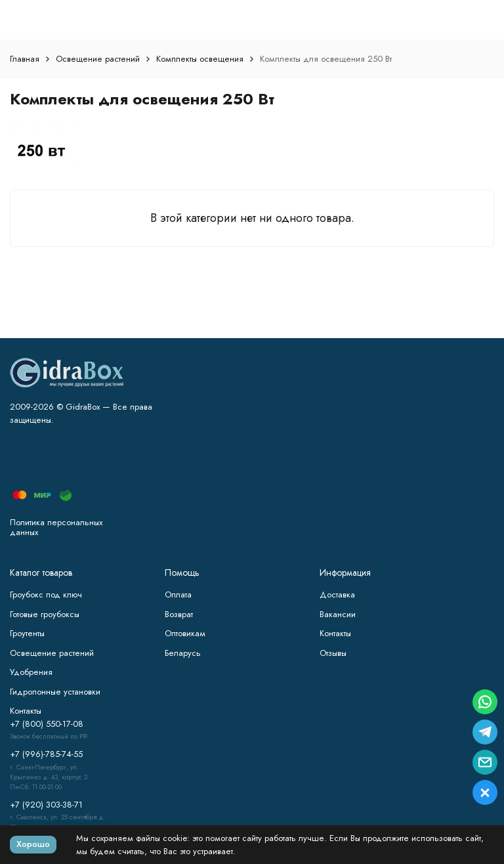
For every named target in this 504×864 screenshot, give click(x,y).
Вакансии (338, 614)
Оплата (178, 594)
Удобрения (31, 672)
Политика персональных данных (56, 528)
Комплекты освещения (200, 59)
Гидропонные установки (55, 692)
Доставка (337, 594)
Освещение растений (98, 59)
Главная (25, 59)
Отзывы (333, 653)
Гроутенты (27, 633)
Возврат (179, 614)
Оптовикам (185, 633)
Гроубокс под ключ (46, 594)
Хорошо (33, 844)
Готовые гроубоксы (45, 614)
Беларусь (183, 653)
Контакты (335, 633)
